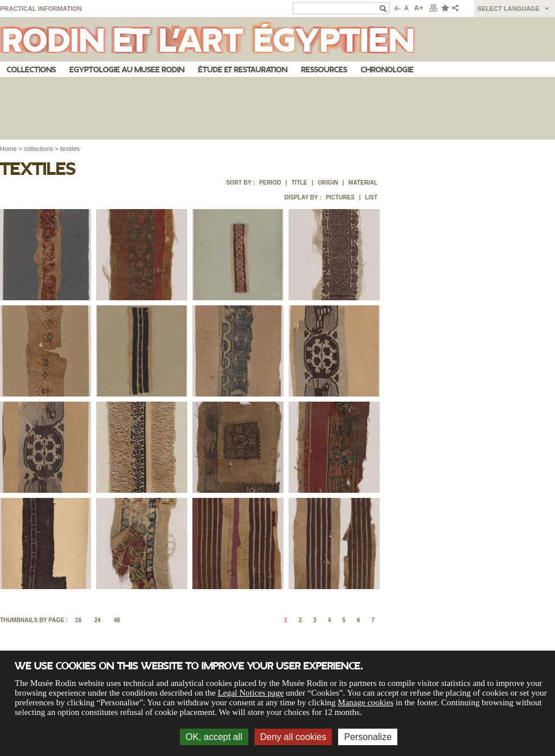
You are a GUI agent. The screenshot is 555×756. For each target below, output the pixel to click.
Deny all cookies (293, 737)
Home (8, 149)
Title (299, 183)
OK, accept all (214, 737)
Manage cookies (365, 702)
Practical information (41, 9)
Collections (31, 70)
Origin (328, 183)
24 (98, 620)
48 (117, 620)
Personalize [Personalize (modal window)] (368, 737)
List (371, 197)
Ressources (324, 70)
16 (78, 620)
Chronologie (387, 70)
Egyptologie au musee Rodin (127, 70)
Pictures (340, 197)
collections (38, 149)
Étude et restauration (243, 70)
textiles (70, 149)
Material (363, 183)
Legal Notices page (251, 693)
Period (270, 183)
